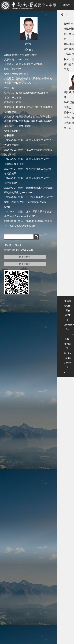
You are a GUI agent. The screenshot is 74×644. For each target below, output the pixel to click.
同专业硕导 (25, 264)
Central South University (68, 363)
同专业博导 (25, 257)
